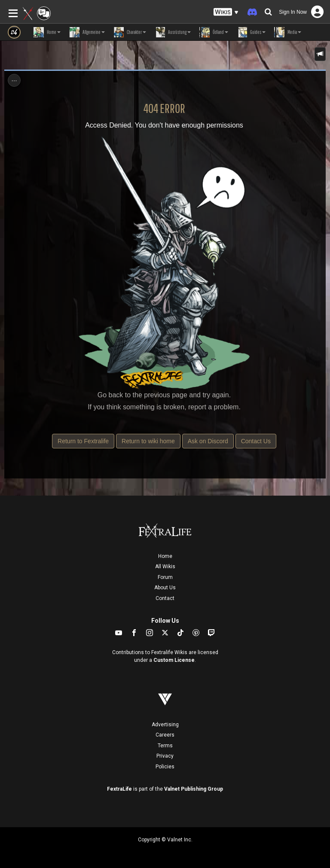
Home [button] (47, 32)
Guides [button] (251, 32)
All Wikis (165, 566)
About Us (165, 588)
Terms (165, 746)
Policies (165, 767)
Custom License (174, 660)
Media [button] (288, 32)
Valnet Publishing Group (194, 789)
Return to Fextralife (83, 441)
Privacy (165, 756)
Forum (165, 577)
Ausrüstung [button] (173, 32)
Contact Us (256, 441)
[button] (226, 12)
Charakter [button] (130, 32)
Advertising (165, 725)
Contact (165, 598)
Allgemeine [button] (87, 32)
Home (165, 556)
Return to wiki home (148, 441)
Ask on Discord (208, 441)
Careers (165, 735)
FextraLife (119, 789)
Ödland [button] (214, 32)
